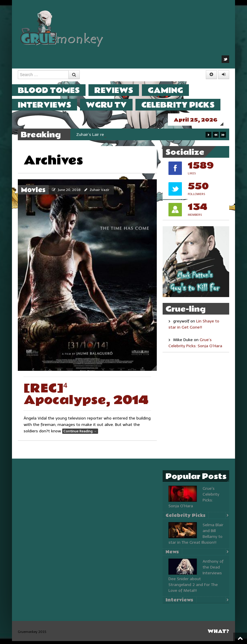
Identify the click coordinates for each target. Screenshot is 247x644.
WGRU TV (112, 105)
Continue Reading (80, 434)
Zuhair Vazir (100, 193)
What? (218, 634)
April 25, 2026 (201, 120)
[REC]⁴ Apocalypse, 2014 (86, 397)
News (172, 555)
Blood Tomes (55, 90)
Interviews (50, 105)
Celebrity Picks (184, 105)
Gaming (171, 90)
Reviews (120, 90)
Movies (33, 193)
